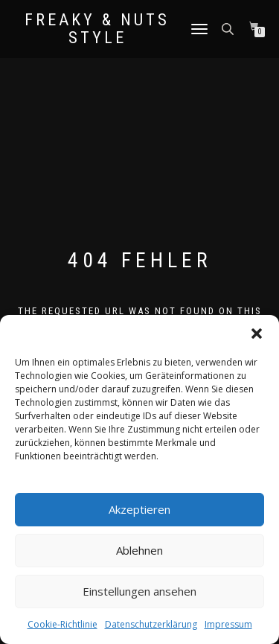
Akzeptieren (139, 509)
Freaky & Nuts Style (97, 29)
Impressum (228, 624)
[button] (257, 334)
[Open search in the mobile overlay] (229, 28)
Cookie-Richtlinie (62, 624)
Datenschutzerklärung (151, 624)
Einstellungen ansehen (139, 591)
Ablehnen (139, 550)
